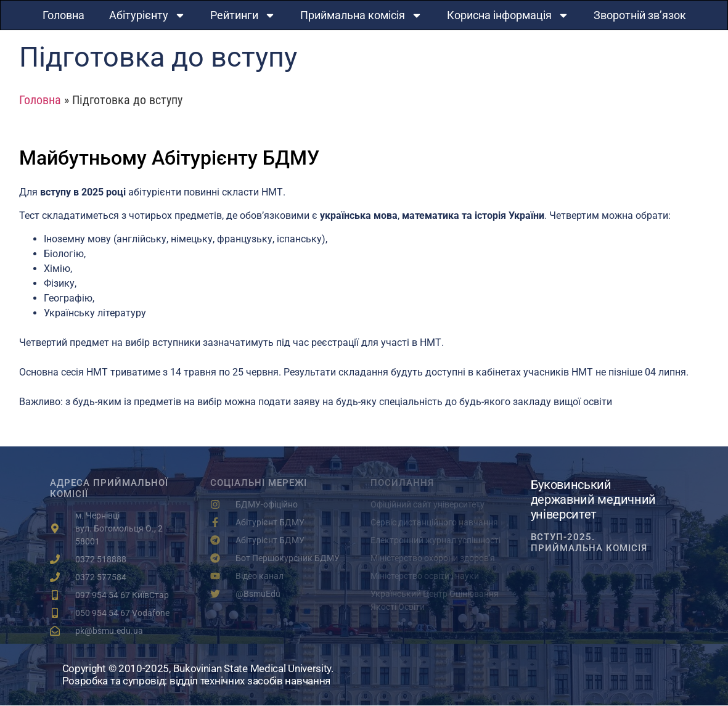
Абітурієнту (147, 15)
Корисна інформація (508, 15)
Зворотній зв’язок (640, 15)
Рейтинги (243, 15)
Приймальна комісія (361, 15)
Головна (63, 15)
